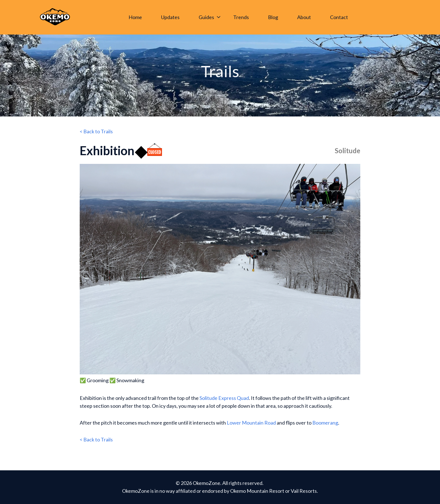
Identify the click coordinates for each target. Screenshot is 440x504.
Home (135, 17)
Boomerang (325, 423)
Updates (170, 17)
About (304, 17)
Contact (339, 17)
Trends (241, 17)
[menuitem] (137, 17)
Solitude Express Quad (224, 398)
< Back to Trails (96, 131)
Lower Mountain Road (251, 423)
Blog (273, 17)
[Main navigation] (240, 17)
